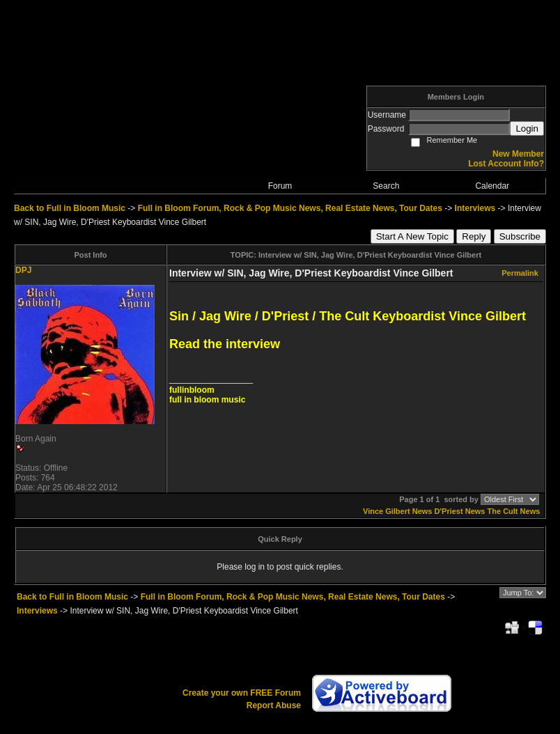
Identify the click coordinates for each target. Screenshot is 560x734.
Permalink (520, 273)
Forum (280, 186)
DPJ (23, 270)
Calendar (492, 186)
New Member (518, 154)
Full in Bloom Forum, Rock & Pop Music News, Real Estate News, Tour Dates (290, 208)
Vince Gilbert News (397, 511)
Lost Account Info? (506, 164)
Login (527, 128)
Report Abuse (274, 705)
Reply (474, 236)
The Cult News (514, 511)
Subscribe (520, 236)
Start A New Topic (412, 236)
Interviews (475, 208)
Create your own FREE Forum (242, 693)
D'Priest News (460, 511)
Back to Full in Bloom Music (70, 208)
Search (386, 186)
